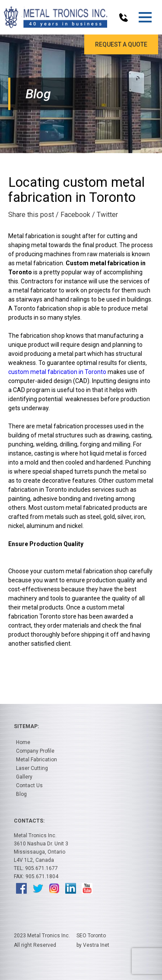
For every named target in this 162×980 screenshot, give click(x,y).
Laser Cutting (32, 768)
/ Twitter (105, 215)
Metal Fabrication (37, 760)
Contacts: (29, 821)
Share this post (31, 215)
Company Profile (35, 751)
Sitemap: (26, 726)
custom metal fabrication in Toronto (57, 372)
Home (23, 742)
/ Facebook (73, 215)
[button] (145, 17)
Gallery (24, 777)
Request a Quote (121, 44)
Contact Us (29, 785)
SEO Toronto (91, 936)
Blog (21, 794)
